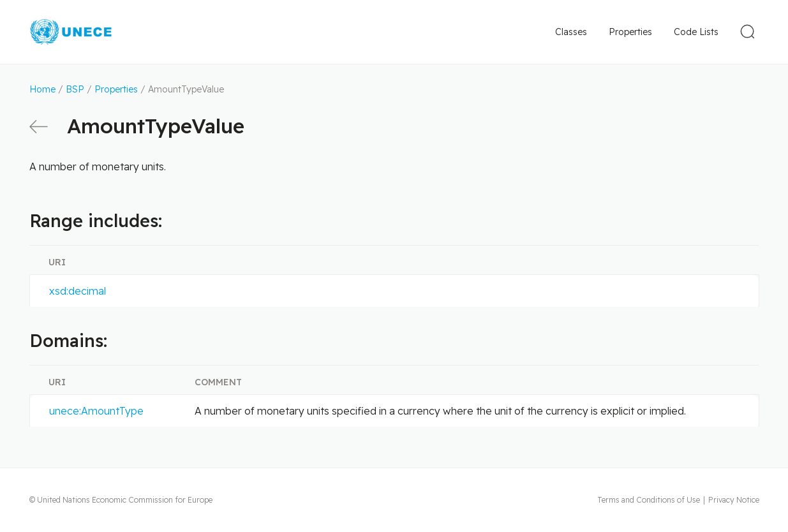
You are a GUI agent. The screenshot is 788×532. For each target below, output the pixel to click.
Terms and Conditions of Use (649, 500)
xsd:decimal (78, 291)
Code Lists (696, 32)
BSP (75, 89)
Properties (630, 32)
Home (42, 89)
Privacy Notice (734, 500)
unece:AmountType (96, 411)
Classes (571, 32)
